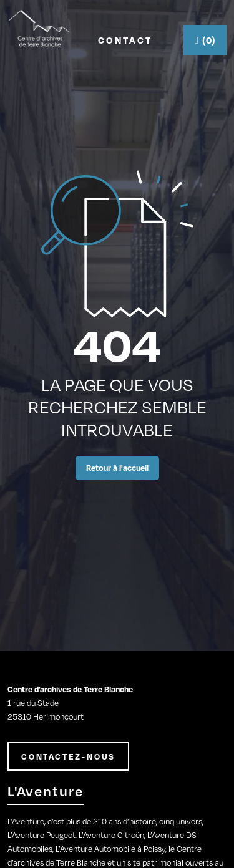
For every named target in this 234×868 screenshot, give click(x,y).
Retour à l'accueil (117, 468)
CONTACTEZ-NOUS (68, 756)
